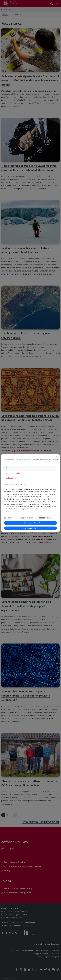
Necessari (11, 518)
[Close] (57, 457)
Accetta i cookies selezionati (30, 523)
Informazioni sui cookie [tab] (15, 473)
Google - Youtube (26, 518)
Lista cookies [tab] (11, 478)
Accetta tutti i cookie (31, 528)
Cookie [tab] (9, 468)
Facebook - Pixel (45, 518)
